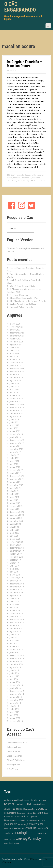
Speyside (29, 175)
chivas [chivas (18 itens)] (42, 804)
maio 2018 (14, 605)
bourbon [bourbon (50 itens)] (9, 804)
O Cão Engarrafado (20, 7)
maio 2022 (14, 461)
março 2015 (15, 718)
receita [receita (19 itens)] (40, 828)
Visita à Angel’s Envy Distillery (23, 304)
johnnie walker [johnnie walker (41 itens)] (35, 824)
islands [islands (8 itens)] (39, 820)
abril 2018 (14, 608)
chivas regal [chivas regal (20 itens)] (10, 809)
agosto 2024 (15, 381)
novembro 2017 (17, 623)
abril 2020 (14, 536)
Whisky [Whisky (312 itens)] (34, 839)
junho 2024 (15, 387)
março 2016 (15, 682)
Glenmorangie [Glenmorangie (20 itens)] (11, 820)
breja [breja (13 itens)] (17, 804)
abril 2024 (14, 393)
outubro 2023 (16, 410)
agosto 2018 (15, 596)
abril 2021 (14, 500)
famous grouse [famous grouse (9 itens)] (13, 817)
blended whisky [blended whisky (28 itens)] (38, 800)
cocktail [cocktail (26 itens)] (20, 809)
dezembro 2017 (17, 620)
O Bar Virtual (13, 769)
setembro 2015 (16, 700)
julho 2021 (14, 491)
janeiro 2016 (15, 688)
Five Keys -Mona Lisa (19, 295)
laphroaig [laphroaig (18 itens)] (21, 828)
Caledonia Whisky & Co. (17, 743)
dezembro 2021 (17, 476)
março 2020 (15, 539)
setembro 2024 (16, 378)
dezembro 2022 (17, 440)
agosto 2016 (15, 667)
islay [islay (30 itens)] (44, 820)
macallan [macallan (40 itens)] (31, 828)
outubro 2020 (16, 518)
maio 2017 (14, 641)
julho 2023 (14, 419)
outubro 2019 (16, 554)
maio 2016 (14, 676)
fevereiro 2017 (16, 649)
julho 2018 (14, 599)
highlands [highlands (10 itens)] (21, 820)
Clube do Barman (15, 756)
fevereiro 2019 (16, 578)
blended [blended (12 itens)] (26, 800)
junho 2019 (15, 566)
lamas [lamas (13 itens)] (14, 828)
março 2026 (15, 324)
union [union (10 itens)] (13, 839)
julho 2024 (14, 384)
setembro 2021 (16, 485)
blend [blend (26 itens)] (20, 800)
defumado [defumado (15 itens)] (21, 813)
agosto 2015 (15, 703)
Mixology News (14, 765)
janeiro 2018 (15, 617)
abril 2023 (14, 428)
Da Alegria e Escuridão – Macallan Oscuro (24, 64)
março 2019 (15, 575)
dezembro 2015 (17, 691)
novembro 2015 (17, 694)
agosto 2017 (15, 632)
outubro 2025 (16, 339)
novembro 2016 (17, 658)
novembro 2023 (17, 407)
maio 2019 (14, 569)
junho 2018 (15, 602)
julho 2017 (14, 635)
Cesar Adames (14, 751)
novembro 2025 (17, 336)
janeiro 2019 (15, 581)
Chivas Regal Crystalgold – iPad (24, 298)
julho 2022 (14, 455)
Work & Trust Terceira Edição (23, 286)
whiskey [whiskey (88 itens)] (22, 839)
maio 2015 (14, 712)
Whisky (26, 180)
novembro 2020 (17, 515)
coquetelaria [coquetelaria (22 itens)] (10, 813)
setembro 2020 (16, 521)
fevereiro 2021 (16, 506)
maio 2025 (14, 354)
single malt (18, 180)
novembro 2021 (17, 479)
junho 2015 (15, 709)
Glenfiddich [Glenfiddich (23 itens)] (25, 817)
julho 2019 (14, 563)
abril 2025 (14, 357)
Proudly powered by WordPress (16, 859)
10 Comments (39, 180)
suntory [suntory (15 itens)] (7, 839)
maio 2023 (14, 425)
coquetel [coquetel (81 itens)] (42, 809)
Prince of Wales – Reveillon (22, 307)
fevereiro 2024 (16, 399)
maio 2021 (14, 497)
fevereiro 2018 (16, 614)
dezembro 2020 (17, 512)
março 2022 (15, 467)
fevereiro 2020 (16, 542)
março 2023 (15, 431)
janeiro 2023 (15, 437)
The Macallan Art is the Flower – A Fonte (28, 301)
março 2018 (15, 611)
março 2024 (15, 396)
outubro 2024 (16, 375)
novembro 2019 (17, 551)
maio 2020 (14, 533)
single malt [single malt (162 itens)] (28, 833)
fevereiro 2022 (16, 470)
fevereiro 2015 (16, 721)
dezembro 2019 (17, 548)
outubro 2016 (16, 661)
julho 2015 (14, 706)
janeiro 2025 (15, 366)
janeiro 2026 (15, 330)
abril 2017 (14, 643)
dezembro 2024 (17, 369)
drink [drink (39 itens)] (42, 813)
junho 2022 (15, 458)
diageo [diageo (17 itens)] (36, 813)
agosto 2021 (15, 488)
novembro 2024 (17, 372)
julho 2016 (14, 670)
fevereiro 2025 (16, 363)
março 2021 (15, 503)
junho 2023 (15, 422)
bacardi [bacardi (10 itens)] (14, 800)
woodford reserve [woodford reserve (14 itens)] (12, 843)
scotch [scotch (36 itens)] (15, 833)
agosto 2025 (15, 345)
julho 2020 (14, 527)
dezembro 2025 (17, 333)
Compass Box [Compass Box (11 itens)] (30, 809)
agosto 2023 (15, 416)
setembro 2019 (16, 557)
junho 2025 (15, 351)
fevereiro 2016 (16, 685)
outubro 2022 (16, 446)
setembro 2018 (16, 593)
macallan (28, 178)
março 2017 (15, 646)
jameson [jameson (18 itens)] (22, 824)
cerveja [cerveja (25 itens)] (35, 804)
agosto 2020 (15, 524)
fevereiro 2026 (16, 327)
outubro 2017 (16, 626)
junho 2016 (15, 673)
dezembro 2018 (17, 584)
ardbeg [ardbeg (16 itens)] (7, 800)
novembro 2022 (17, 443)
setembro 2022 (16, 449)
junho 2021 (15, 494)
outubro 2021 (16, 482)
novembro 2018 (17, 587)
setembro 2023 (16, 413)
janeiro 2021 (15, 509)
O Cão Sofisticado (16, 175)
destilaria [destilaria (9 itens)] (29, 813)
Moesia (42, 859)
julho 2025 (14, 348)
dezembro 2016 (17, 655)
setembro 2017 (16, 629)
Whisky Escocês (14, 178)
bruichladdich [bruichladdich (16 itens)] (25, 804)
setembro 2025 (16, 342)
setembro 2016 (16, 664)
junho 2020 (15, 530)
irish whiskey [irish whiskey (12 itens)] (31, 820)
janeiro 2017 (15, 652)
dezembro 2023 (17, 404)
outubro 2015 (16, 697)
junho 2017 (15, 638)
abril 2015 (14, 715)
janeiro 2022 (15, 473)
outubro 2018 (16, 590)
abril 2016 (14, 679)
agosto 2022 (15, 452)
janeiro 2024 (15, 401)
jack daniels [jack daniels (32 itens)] (11, 824)
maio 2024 (14, 390)
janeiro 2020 (15, 545)
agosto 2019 (15, 560)
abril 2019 (14, 572)
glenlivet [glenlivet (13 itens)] (34, 817)
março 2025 (15, 360)
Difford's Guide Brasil (16, 760)
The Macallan (39, 175)
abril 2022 (14, 464)
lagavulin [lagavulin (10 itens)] (8, 828)
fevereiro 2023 (16, 434)
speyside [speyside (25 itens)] (42, 833)
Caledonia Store (14, 747)
